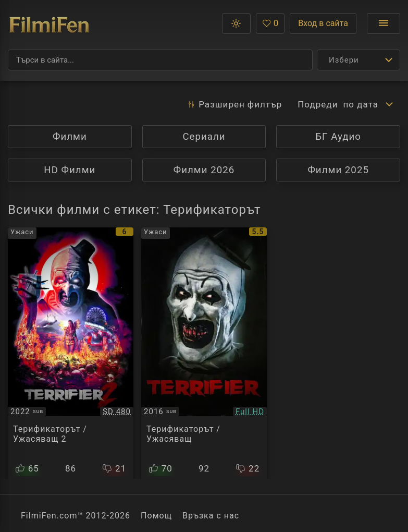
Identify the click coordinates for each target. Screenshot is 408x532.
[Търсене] (160, 60)
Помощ (156, 516)
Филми (70, 137)
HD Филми (70, 170)
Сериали (204, 137)
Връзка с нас (211, 516)
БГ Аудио (338, 137)
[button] (236, 23)
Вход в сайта (323, 23)
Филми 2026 (204, 170)
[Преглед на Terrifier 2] (71, 353)
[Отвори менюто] (384, 23)
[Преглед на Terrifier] (204, 353)
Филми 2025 (338, 170)
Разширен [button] (234, 104)
